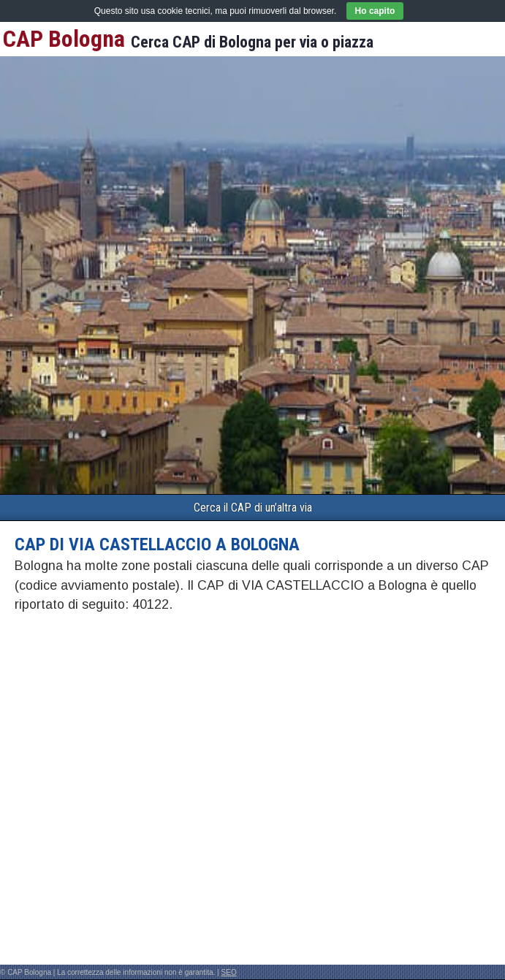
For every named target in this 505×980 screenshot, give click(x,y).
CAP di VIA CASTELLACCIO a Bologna (157, 544)
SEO (229, 972)
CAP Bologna (64, 39)
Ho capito (375, 11)
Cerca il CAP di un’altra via (253, 508)
